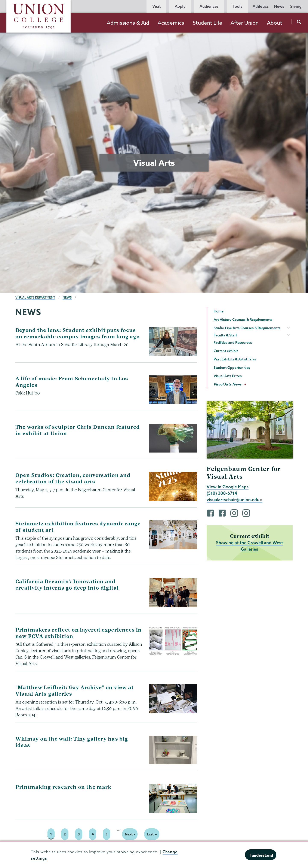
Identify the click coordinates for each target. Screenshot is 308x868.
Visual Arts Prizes (228, 376)
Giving (296, 6)
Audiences (209, 6)
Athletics (261, 6)
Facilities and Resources (233, 342)
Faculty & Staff (225, 335)
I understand (261, 855)
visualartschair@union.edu (235, 500)
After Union (245, 23)
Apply (180, 6)
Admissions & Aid (128, 23)
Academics (171, 23)
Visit (156, 6)
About (275, 23)
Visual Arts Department (36, 297)
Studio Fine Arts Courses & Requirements (247, 328)
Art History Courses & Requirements (243, 320)
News (279, 6)
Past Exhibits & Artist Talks (235, 359)
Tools (237, 6)
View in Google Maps (228, 487)
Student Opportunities (232, 368)
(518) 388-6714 (222, 493)
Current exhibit (226, 351)
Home (219, 311)
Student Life (207, 23)
